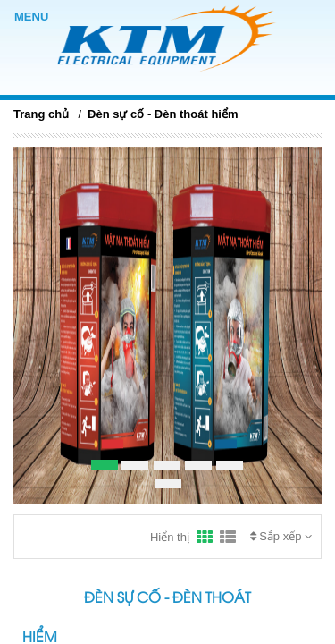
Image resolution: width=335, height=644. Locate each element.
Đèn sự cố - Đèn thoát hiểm (163, 114)
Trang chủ (41, 114)
